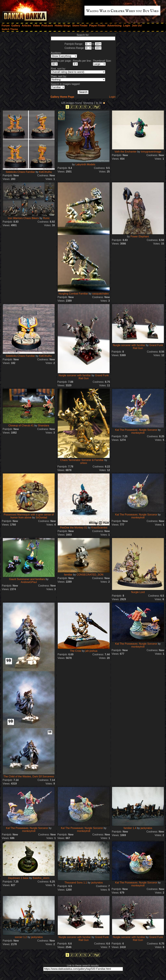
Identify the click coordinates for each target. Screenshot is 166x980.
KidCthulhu (45, 172)
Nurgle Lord (138, 592)
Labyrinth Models (85, 164)
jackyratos (146, 828)
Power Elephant (140, 236)
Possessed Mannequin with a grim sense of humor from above (29, 516)
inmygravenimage (151, 152)
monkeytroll (138, 433)
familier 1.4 (130, 828)
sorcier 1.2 (21, 937)
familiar (68, 575)
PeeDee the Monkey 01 (74, 528)
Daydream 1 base (18, 878)
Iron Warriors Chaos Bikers (23, 218)
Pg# (97, 107)
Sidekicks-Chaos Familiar (20, 172)
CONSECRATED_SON (90, 575)
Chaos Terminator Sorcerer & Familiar (82, 460)
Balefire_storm (41, 878)
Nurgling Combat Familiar (73, 294)
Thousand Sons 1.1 (76, 883)
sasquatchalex (100, 294)
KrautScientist (99, 528)
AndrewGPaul (29, 582)
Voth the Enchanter (126, 152)
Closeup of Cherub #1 (21, 426)
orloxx (84, 463)
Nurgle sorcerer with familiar (75, 375)
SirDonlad (41, 518)
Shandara (43, 426)
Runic (46, 218)
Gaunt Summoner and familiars (27, 579)
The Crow (76, 651)
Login (112, 97)
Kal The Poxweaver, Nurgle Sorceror (136, 430)
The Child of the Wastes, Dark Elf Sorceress (29, 776)
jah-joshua (91, 651)
